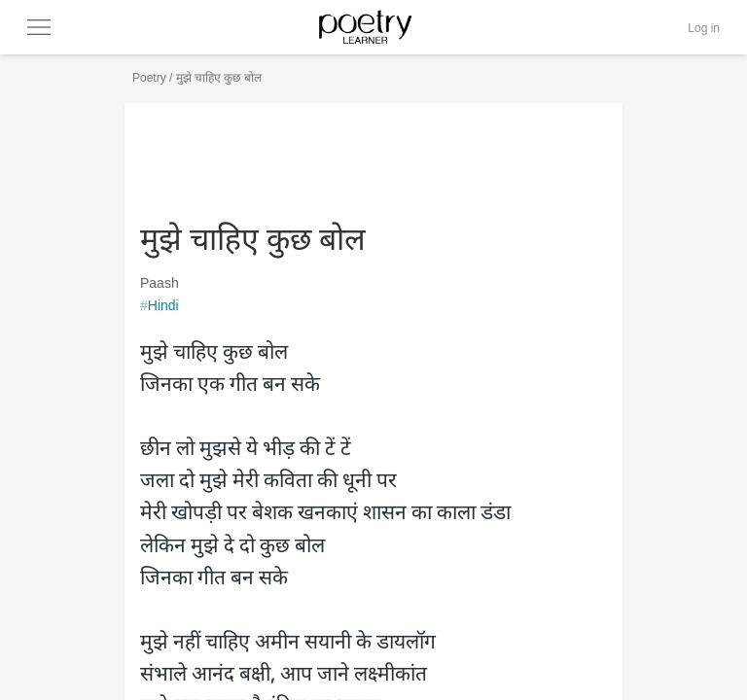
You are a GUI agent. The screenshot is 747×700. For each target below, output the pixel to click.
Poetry (149, 78)
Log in (704, 28)
